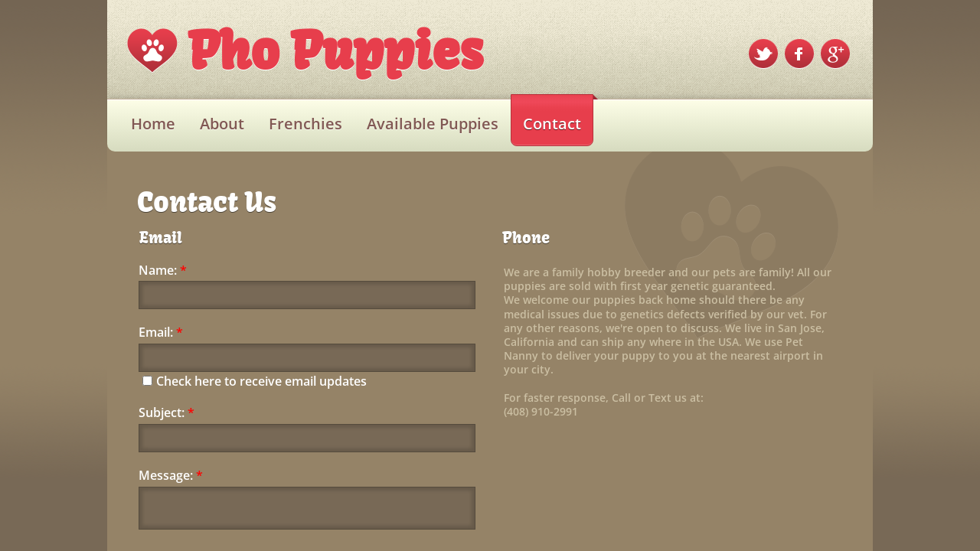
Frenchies (305, 124)
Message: (171, 476)
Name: (163, 271)
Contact (552, 124)
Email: (161, 333)
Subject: (167, 413)
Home (153, 124)
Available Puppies (433, 124)
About (222, 124)
